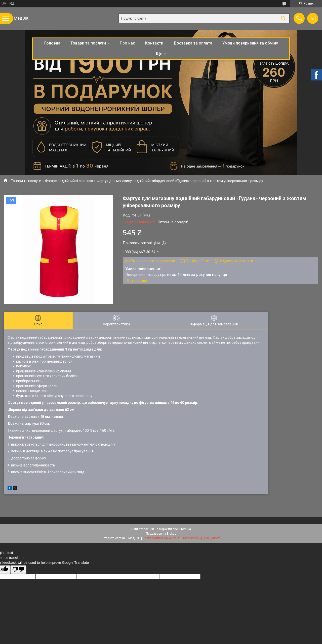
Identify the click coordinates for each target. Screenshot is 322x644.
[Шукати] (283, 18)
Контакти (154, 43)
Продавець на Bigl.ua (161, 534)
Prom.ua (185, 529)
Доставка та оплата (193, 43)
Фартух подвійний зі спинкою (69, 181)
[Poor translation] (18, 570)
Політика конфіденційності (201, 538)
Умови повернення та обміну (250, 43)
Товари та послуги (88, 43)
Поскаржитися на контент (161, 538)
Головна (52, 43)
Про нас (127, 43)
